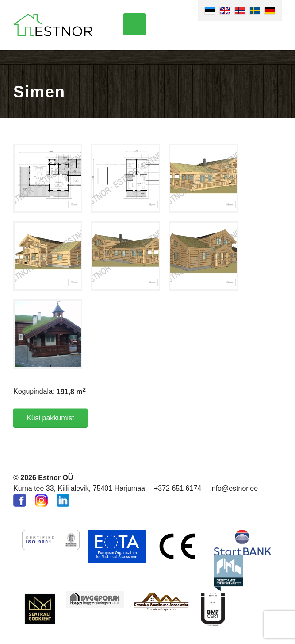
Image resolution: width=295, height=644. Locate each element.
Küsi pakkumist (50, 418)
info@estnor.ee (234, 488)
